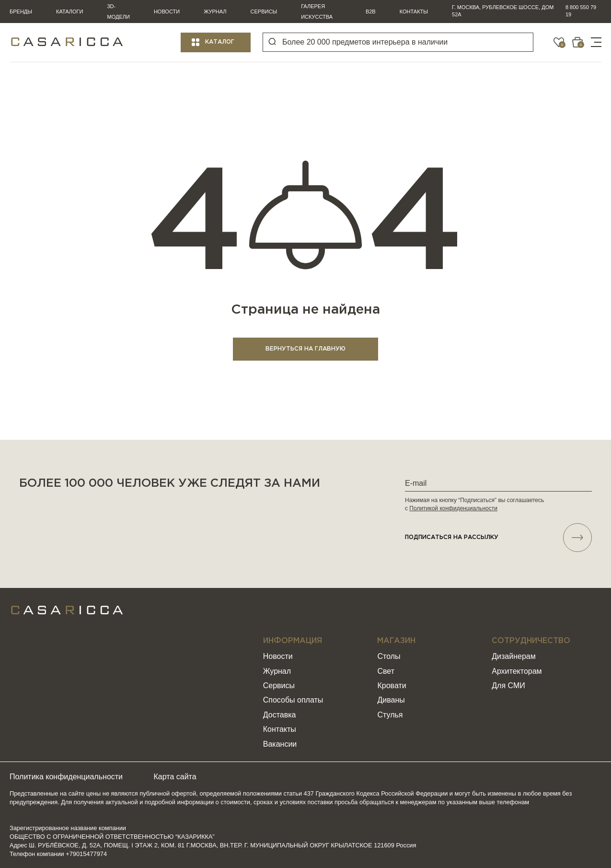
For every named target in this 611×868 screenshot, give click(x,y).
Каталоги (69, 12)
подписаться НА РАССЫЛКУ (498, 538)
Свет (386, 671)
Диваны (391, 700)
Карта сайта (175, 777)
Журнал (215, 12)
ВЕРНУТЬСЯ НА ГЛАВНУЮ (305, 349)
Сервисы (264, 12)
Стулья (390, 715)
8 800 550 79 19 (581, 11)
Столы (389, 656)
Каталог (220, 42)
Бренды (21, 12)
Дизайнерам (513, 656)
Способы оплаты (293, 700)
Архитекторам (517, 671)
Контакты (414, 12)
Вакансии (280, 744)
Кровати (392, 686)
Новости (167, 12)
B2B (371, 12)
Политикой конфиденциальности (453, 508)
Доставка (280, 715)
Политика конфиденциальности (66, 777)
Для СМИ (508, 686)
